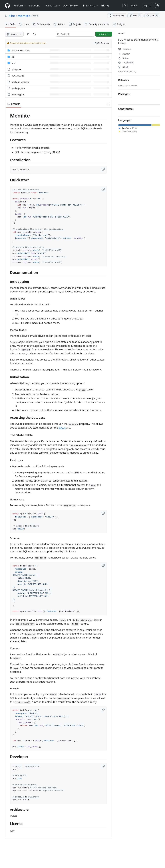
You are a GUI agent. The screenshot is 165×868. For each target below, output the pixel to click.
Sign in (135, 5)
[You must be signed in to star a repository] (152, 16)
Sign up (148, 5)
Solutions (36, 6)
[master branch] (14, 34)
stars (124, 58)
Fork (135, 16)
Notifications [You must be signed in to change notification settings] (117, 16)
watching (126, 63)
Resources (53, 6)
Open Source (72, 6)
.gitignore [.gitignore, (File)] (16, 69)
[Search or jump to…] (125, 6)
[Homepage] (7, 6)
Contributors (126, 109)
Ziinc (12, 16)
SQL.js (62, 428)
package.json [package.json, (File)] (18, 88)
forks (124, 67)
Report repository (127, 72)
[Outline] (108, 104)
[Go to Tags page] (34, 34)
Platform (20, 6)
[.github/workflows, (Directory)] (21, 50)
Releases (123, 80)
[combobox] (76, 34)
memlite (24, 16)
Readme (125, 49)
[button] (104, 169)
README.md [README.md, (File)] (18, 76)
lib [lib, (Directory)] (13, 57)
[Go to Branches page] (28, 34)
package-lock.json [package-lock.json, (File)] (21, 82)
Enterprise (91, 6)
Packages (124, 94)
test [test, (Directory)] (13, 63)
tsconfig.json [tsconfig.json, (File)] (18, 95)
